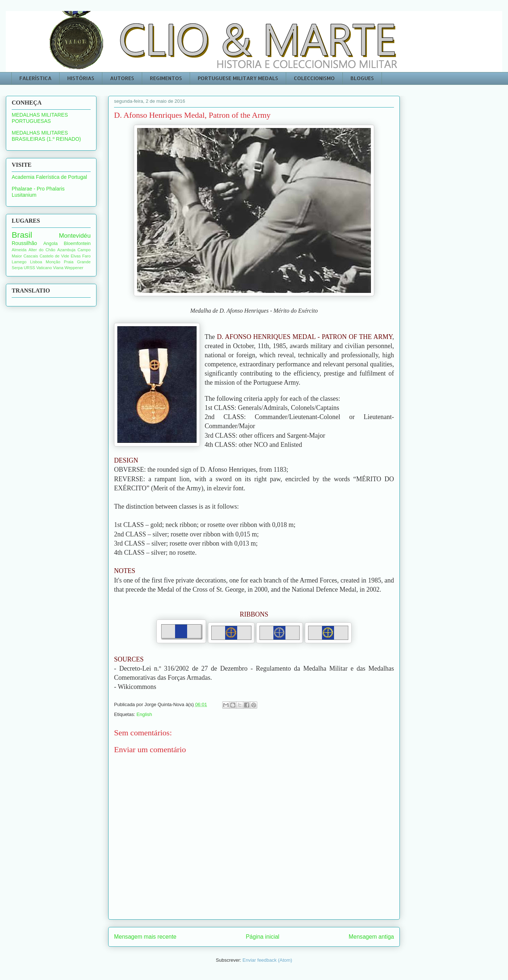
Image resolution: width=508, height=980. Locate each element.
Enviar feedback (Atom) (268, 960)
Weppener (74, 268)
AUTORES (122, 78)
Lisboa (36, 262)
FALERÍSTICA (35, 78)
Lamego (19, 262)
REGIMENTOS (166, 78)
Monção (53, 262)
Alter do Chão (42, 250)
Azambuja (67, 250)
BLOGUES (362, 78)
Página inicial (262, 937)
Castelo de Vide (54, 256)
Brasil (22, 235)
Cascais (31, 256)
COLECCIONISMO (314, 78)
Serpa (17, 268)
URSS (29, 268)
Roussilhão (24, 243)
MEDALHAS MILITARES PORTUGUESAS (40, 118)
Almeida (19, 250)
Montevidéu (75, 236)
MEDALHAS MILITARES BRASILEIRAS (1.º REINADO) (46, 136)
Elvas (75, 256)
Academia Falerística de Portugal (49, 177)
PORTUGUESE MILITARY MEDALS (238, 78)
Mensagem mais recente (145, 937)
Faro (86, 256)
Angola (50, 244)
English (144, 714)
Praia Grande (77, 262)
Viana (58, 268)
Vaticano (44, 268)
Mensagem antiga (371, 937)
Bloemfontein (77, 244)
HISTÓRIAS (81, 78)
